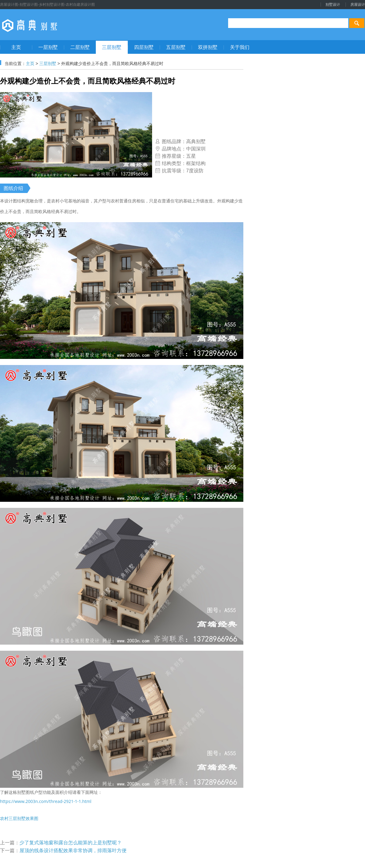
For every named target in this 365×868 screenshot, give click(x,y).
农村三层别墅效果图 (19, 818)
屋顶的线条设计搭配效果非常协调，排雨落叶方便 (73, 851)
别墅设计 (333, 5)
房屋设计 (358, 5)
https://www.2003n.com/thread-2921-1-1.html (46, 801)
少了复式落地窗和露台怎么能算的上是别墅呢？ (71, 843)
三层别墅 (48, 64)
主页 (30, 64)
